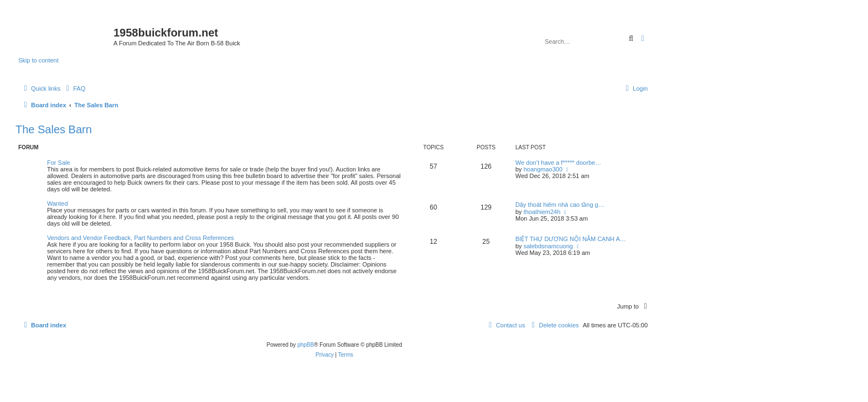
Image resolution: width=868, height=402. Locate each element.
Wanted (58, 203)
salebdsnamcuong (548, 246)
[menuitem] (74, 88)
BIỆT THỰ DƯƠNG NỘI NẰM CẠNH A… (571, 239)
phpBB (306, 345)
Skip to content (38, 60)
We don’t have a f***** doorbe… (558, 163)
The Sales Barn (54, 129)
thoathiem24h (542, 212)
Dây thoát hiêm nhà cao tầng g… (560, 205)
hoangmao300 (543, 169)
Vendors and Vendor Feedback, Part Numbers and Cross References (141, 238)
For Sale (59, 163)
